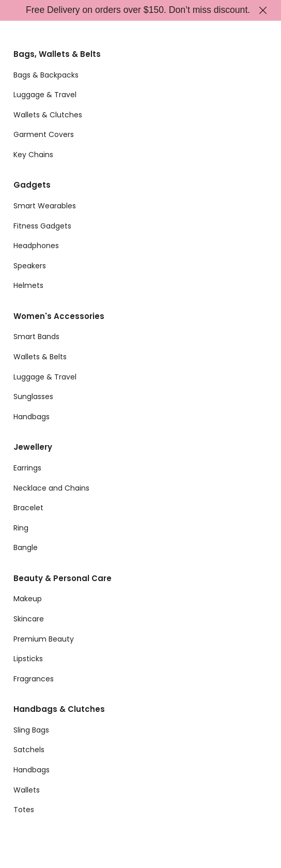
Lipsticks (28, 659)
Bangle (26, 547)
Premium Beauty (44, 639)
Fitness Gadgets (42, 226)
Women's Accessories (59, 316)
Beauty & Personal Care (63, 578)
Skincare (29, 619)
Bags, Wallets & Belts (57, 54)
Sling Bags (31, 730)
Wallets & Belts (40, 357)
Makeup (28, 599)
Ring (21, 528)
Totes (24, 810)
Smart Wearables (45, 206)
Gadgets (32, 185)
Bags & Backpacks (46, 75)
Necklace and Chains (51, 488)
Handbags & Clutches (59, 709)
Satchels (29, 750)
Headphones (36, 246)
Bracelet (28, 508)
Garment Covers (44, 134)
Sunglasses (33, 397)
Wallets (27, 790)
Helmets (28, 285)
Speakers (30, 266)
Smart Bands (36, 337)
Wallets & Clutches (48, 115)
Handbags (32, 417)
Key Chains (33, 155)
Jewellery (33, 447)
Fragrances (34, 679)
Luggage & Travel (45, 95)
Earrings (27, 468)
